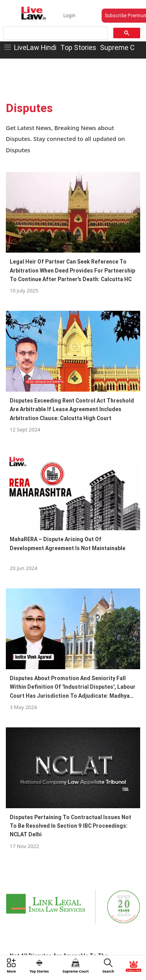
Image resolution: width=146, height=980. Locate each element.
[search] (55, 33)
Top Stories (78, 47)
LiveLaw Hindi (35, 47)
